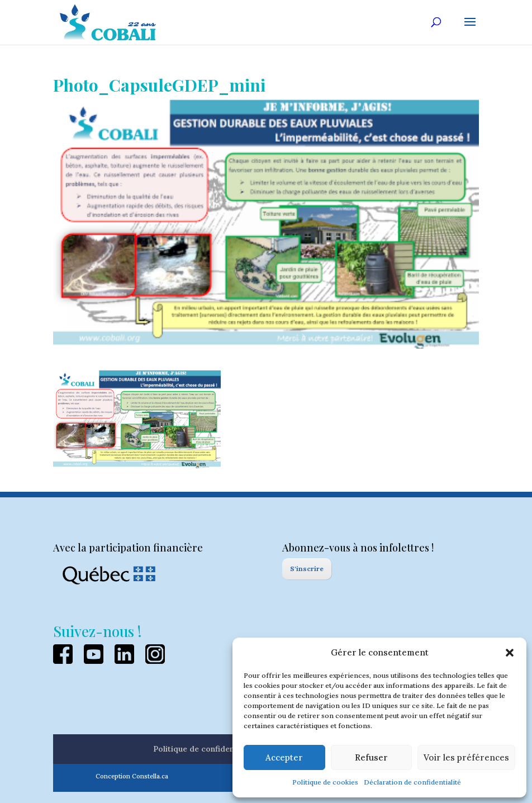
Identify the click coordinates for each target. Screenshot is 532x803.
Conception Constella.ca (132, 776)
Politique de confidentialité (205, 749)
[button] (510, 653)
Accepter (284, 757)
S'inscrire (307, 569)
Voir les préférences (466, 757)
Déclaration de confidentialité (412, 782)
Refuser (371, 757)
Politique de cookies (325, 782)
